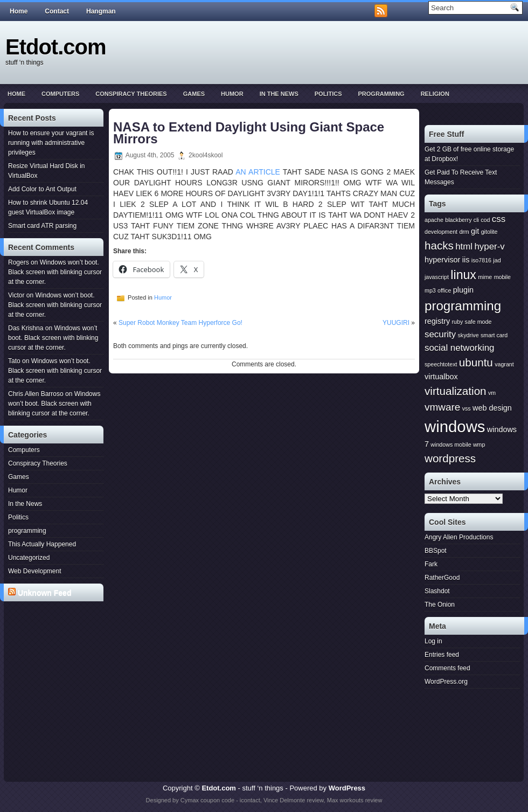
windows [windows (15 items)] (455, 426)
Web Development (35, 571)
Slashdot (437, 591)
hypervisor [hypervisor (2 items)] (442, 260)
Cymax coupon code (207, 800)
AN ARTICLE (258, 172)
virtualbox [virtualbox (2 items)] (441, 377)
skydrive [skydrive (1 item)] (468, 335)
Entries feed (442, 655)
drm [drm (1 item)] (464, 232)
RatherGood (442, 578)
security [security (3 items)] (440, 334)
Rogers (19, 262)
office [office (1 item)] (444, 290)
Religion (435, 94)
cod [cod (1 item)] (485, 220)
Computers (60, 94)
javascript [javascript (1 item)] (437, 277)
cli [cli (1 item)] (476, 220)
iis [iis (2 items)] (466, 260)
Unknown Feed (45, 593)
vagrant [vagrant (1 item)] (504, 364)
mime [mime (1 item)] (485, 277)
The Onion (440, 605)
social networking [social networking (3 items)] (459, 348)
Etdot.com (56, 47)
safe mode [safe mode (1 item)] (478, 322)
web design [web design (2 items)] (492, 408)
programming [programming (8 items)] (463, 306)
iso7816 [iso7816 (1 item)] (481, 260)
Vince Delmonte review (294, 800)
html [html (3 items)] (464, 247)
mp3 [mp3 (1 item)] (430, 290)
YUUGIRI (396, 323)
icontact (250, 800)
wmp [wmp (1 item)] (479, 445)
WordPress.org (446, 682)
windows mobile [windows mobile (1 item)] (451, 445)
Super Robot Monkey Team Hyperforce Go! (180, 323)
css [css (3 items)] (499, 219)
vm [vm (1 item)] (492, 393)
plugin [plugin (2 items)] (463, 290)
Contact (57, 11)
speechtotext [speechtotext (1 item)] (441, 364)
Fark (431, 564)
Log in (433, 641)
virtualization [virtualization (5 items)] (456, 391)
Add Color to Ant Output (42, 189)
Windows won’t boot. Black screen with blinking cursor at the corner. (55, 272)
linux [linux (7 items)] (463, 275)
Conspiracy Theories (131, 94)
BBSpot (436, 551)
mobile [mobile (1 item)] (502, 277)
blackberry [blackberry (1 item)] (458, 220)
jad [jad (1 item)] (497, 260)
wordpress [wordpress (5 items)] (450, 458)
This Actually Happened (42, 544)
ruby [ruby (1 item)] (458, 322)
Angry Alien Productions (459, 537)
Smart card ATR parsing (42, 226)
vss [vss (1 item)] (467, 408)
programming (381, 94)
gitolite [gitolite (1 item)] (489, 232)
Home (19, 11)
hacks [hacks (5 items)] (439, 245)
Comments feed (447, 668)
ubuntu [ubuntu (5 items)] (476, 362)
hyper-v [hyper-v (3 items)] (489, 247)
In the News (279, 94)
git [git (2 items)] (475, 231)
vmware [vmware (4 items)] (442, 407)
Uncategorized (29, 558)
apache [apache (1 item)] (434, 220)
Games (194, 94)
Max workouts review (355, 800)
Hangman (101, 11)
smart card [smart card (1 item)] (494, 335)
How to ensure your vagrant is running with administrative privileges (51, 143)
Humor (232, 94)
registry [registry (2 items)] (437, 321)
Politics (328, 94)
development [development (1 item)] (441, 232)
